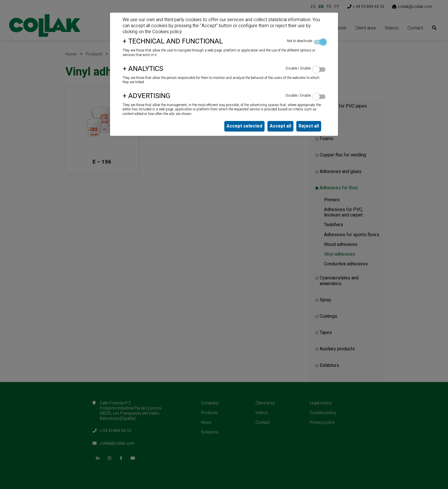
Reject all (309, 126)
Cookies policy (167, 32)
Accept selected (244, 126)
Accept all (280, 126)
